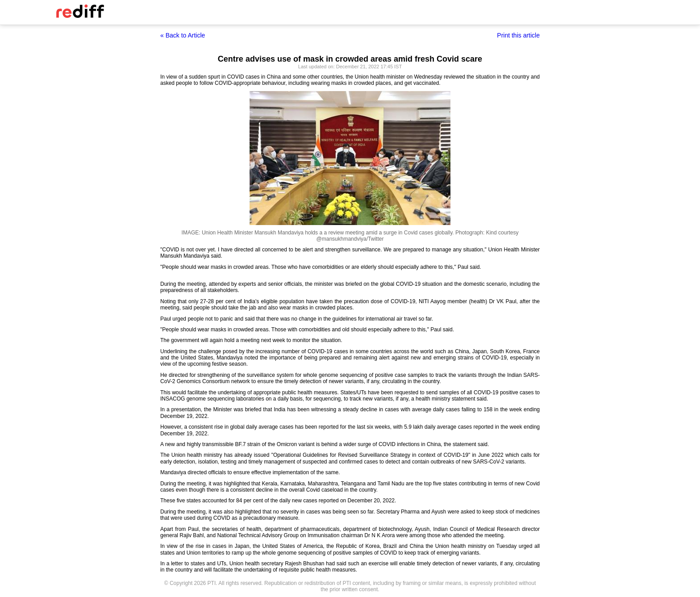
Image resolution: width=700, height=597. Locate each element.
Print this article (518, 35)
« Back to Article (183, 35)
